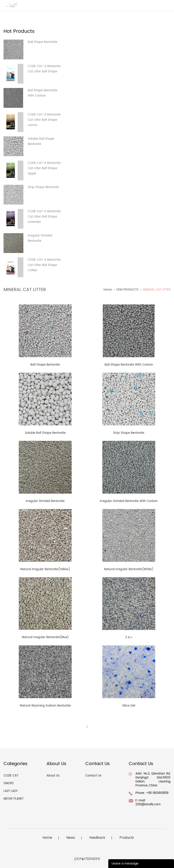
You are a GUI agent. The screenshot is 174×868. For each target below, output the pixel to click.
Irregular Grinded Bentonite (40, 238)
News (71, 838)
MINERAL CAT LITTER (157, 290)
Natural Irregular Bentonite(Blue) (45, 637)
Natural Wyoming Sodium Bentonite (45, 706)
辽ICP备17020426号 (87, 859)
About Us (53, 776)
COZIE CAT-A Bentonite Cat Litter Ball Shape (44, 69)
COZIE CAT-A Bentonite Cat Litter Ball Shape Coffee (44, 265)
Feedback (97, 838)
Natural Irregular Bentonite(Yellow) (45, 569)
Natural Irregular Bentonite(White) (129, 569)
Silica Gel (129, 706)
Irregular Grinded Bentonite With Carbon (129, 501)
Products (127, 838)
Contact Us (93, 776)
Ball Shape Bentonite (43, 42)
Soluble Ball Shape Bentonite (41, 142)
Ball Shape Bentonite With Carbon (43, 93)
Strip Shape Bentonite (43, 187)
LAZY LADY (11, 791)
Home (108, 290)
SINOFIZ (9, 783)
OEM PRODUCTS (127, 290)
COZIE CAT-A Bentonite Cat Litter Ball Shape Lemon (44, 120)
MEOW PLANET (14, 799)
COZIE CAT (11, 776)
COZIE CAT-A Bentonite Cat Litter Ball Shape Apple (44, 168)
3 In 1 (129, 638)
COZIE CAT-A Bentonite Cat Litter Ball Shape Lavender (44, 217)
